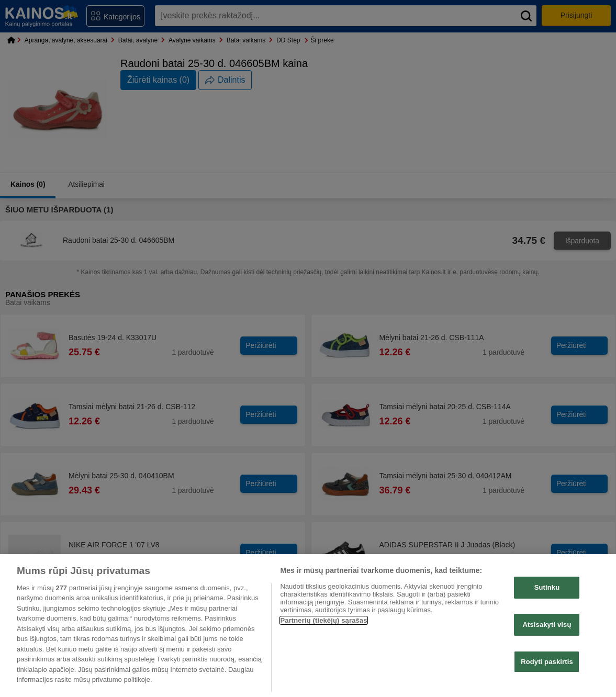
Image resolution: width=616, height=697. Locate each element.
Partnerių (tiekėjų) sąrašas (323, 620)
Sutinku (547, 588)
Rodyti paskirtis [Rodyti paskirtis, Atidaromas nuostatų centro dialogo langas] (547, 662)
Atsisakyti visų (547, 625)
